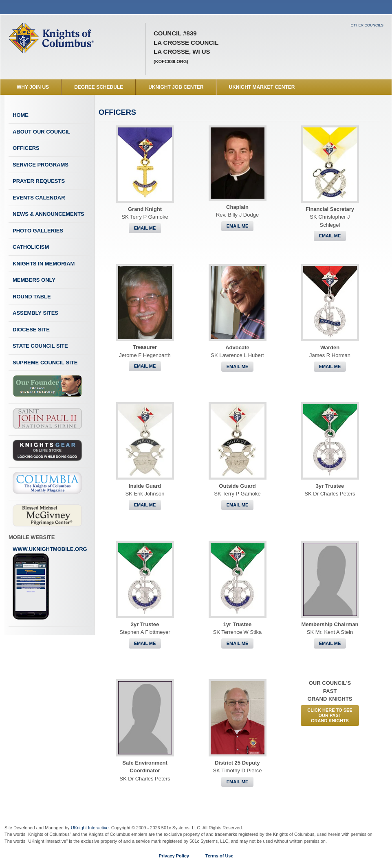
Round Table (32, 297)
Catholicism (31, 247)
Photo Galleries (38, 231)
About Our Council (42, 132)
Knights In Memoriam (44, 264)
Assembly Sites (35, 313)
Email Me (145, 228)
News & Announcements (48, 214)
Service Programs (41, 165)
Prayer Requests (39, 181)
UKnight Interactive (90, 828)
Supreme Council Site (45, 363)
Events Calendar (39, 198)
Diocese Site (31, 330)
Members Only (34, 280)
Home (21, 115)
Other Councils (367, 25)
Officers (26, 148)
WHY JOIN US (33, 87)
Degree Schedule (99, 87)
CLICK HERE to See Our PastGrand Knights (330, 715)
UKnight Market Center (262, 87)
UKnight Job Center (176, 87)
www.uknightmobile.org (50, 583)
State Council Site (40, 346)
